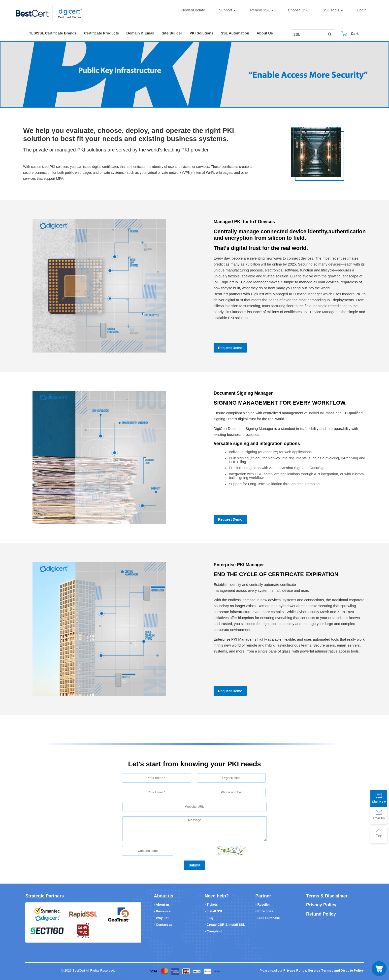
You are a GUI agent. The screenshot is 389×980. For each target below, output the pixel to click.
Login (362, 10)
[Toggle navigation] (379, 969)
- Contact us (163, 925)
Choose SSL (298, 10)
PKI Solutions (204, 33)
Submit (194, 865)
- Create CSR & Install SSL (225, 925)
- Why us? (162, 918)
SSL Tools (331, 10)
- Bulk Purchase (268, 918)
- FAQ (209, 918)
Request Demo (230, 348)
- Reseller (263, 905)
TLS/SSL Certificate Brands (53, 33)
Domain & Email (142, 33)
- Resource (162, 911)
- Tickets (211, 905)
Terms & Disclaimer (327, 896)
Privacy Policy (321, 905)
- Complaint (214, 931)
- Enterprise (264, 911)
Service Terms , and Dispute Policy (336, 970)
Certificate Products (103, 33)
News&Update (193, 10)
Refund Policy (321, 914)
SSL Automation (237, 33)
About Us (268, 33)
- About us (162, 905)
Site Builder (174, 33)
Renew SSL (260, 10)
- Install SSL (214, 911)
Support (226, 10)
